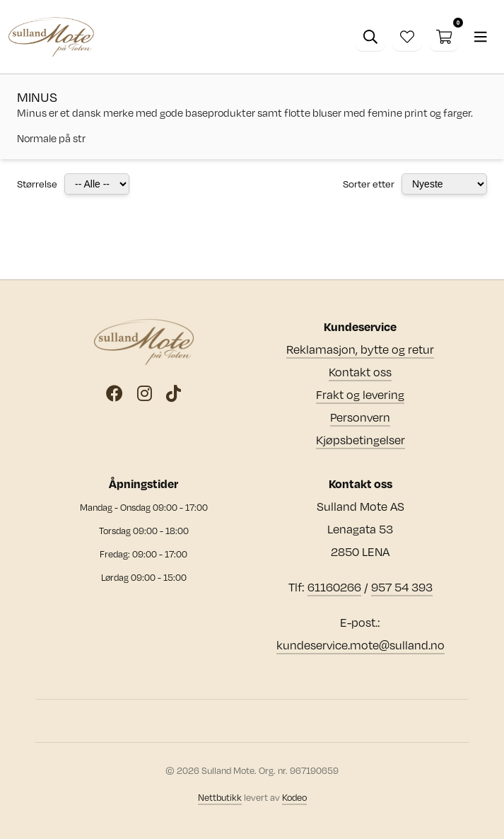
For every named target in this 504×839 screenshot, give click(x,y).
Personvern (360, 417)
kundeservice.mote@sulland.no (361, 645)
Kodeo (294, 797)
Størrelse (37, 184)
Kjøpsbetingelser (361, 440)
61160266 (334, 587)
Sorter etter (369, 184)
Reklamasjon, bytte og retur (360, 349)
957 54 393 (402, 587)
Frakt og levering (360, 394)
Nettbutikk (220, 797)
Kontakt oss (360, 372)
